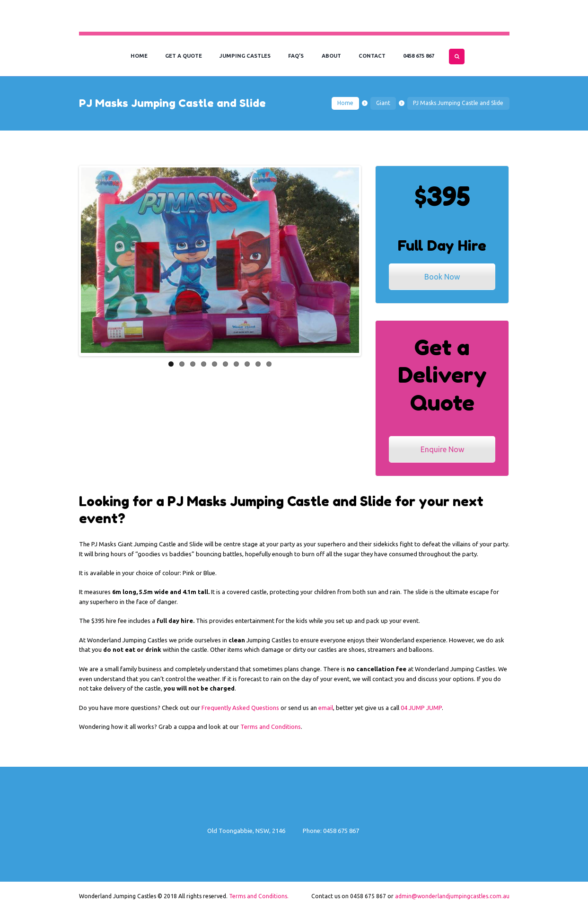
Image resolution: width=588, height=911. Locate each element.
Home (345, 103)
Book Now (442, 277)
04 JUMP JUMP (421, 708)
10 (269, 363)
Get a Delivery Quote (442, 375)
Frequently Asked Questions (240, 708)
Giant (383, 103)
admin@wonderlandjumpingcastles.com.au (452, 896)
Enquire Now (442, 449)
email (326, 708)
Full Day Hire (442, 245)
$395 (442, 196)
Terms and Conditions (271, 727)
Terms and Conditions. (259, 896)
